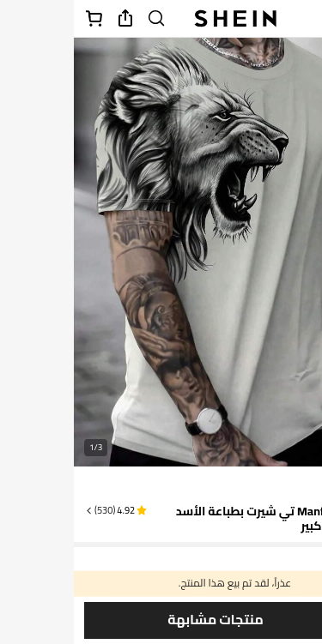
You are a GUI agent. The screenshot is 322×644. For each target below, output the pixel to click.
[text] (289, 485)
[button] (42, 510)
